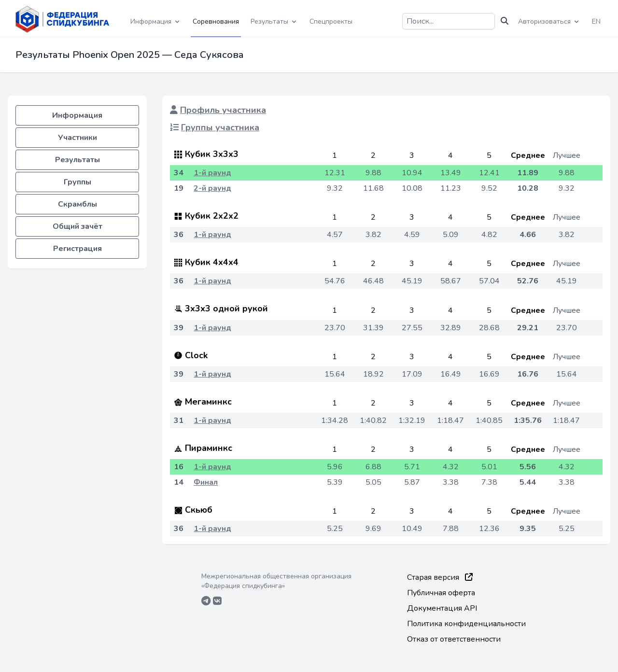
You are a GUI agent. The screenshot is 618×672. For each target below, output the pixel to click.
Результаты (77, 160)
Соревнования (216, 21)
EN (596, 21)
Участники (77, 138)
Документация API (442, 608)
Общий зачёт (77, 226)
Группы (77, 182)
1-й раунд (212, 173)
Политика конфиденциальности (466, 624)
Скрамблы (77, 204)
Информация (77, 115)
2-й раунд (212, 188)
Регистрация (77, 249)
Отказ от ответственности (454, 639)
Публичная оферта (441, 593)
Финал (206, 482)
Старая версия (440, 577)
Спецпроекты (331, 21)
